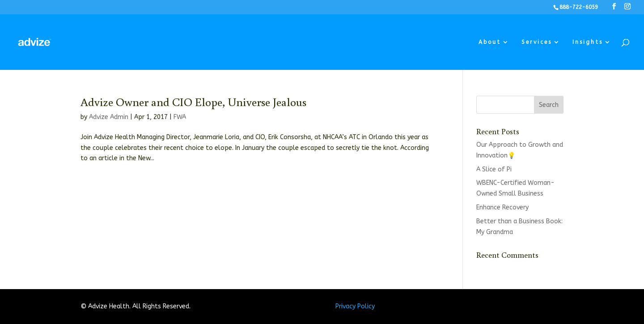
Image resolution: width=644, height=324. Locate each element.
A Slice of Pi (494, 169)
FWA (180, 117)
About (490, 42)
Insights (588, 42)
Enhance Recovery (502, 207)
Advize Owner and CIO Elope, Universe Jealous (193, 102)
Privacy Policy (355, 306)
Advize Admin (109, 117)
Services (537, 42)
